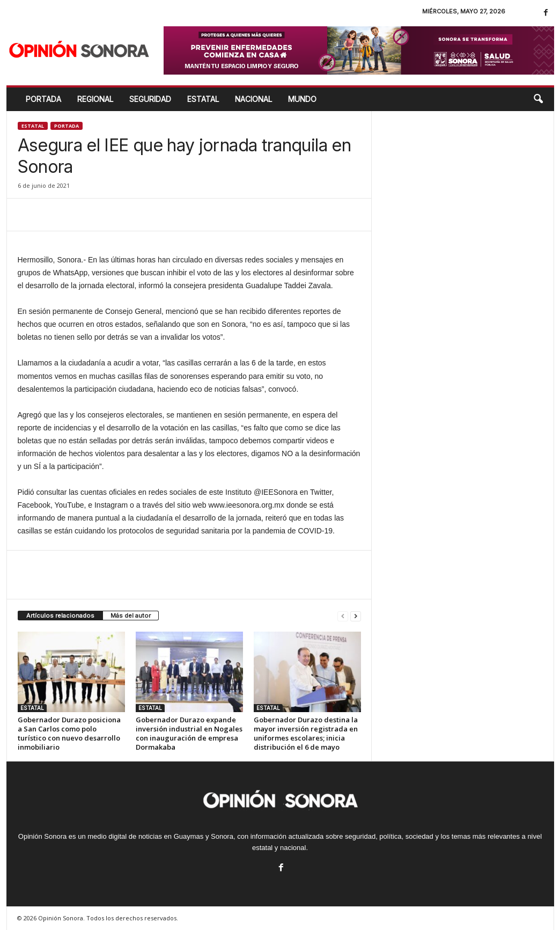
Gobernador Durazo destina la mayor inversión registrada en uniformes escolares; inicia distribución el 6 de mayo (306, 733)
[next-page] (356, 616)
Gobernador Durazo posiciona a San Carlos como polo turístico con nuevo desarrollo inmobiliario (69, 733)
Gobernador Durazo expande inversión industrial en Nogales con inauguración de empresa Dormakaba (189, 733)
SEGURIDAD (150, 99)
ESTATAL (203, 99)
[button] (538, 99)
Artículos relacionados (60, 616)
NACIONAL (253, 99)
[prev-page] (343, 616)
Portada (43, 99)
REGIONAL (95, 99)
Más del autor (131, 616)
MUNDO (302, 99)
